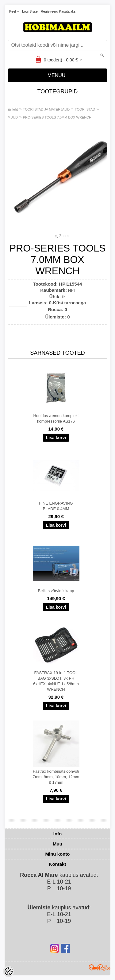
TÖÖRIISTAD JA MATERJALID (46, 109)
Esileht (13, 109)
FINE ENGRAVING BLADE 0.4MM (56, 506)
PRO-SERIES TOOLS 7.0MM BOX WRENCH (57, 117)
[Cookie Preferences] (9, 971)
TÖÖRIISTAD (85, 109)
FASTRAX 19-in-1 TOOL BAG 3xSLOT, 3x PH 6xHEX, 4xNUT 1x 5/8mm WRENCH (56, 681)
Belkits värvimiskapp (56, 591)
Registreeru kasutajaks (58, 11)
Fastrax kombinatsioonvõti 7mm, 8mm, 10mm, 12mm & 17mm (56, 777)
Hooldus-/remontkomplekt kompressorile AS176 (56, 418)
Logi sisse (30, 11)
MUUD (13, 117)
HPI (71, 290)
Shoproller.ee (100, 967)
